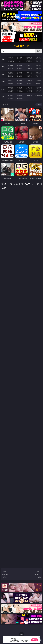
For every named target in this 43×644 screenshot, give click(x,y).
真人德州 (20, 58)
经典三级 (20, 76)
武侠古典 (38, 88)
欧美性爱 (38, 73)
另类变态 (38, 76)
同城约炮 (11, 95)
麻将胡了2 (11, 61)
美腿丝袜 (11, 84)
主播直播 (29, 69)
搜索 (39, 51)
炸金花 (20, 61)
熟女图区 (29, 84)
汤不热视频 (38, 95)
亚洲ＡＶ (11, 65)
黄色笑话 (29, 91)
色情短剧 (20, 99)
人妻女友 (29, 88)
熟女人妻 (11, 69)
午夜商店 (20, 95)
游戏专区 (38, 58)
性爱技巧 (38, 91)
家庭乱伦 (20, 88)
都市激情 (11, 88)
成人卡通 (29, 73)
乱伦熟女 (29, 76)
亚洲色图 (20, 80)
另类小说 (20, 91)
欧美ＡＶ (29, 65)
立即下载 (35, 640)
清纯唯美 (20, 84)
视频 (3, 67)
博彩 (3, 59)
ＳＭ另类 (38, 69)
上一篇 (6, 575)
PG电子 (11, 58)
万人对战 (29, 58)
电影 (3, 74)
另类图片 (38, 84)
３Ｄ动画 (38, 65)
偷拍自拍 (20, 73)
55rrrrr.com (21, 46)
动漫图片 (38, 80)
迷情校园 (11, 91)
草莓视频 (29, 95)
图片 (3, 82)
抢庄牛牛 (38, 61)
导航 (3, 97)
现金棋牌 (29, 61)
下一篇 (37, 575)
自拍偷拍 (20, 65)
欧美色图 (29, 80)
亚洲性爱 (11, 73)
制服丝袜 (11, 76)
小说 (3, 89)
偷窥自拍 (11, 80)
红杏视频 (11, 99)
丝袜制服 (20, 69)
